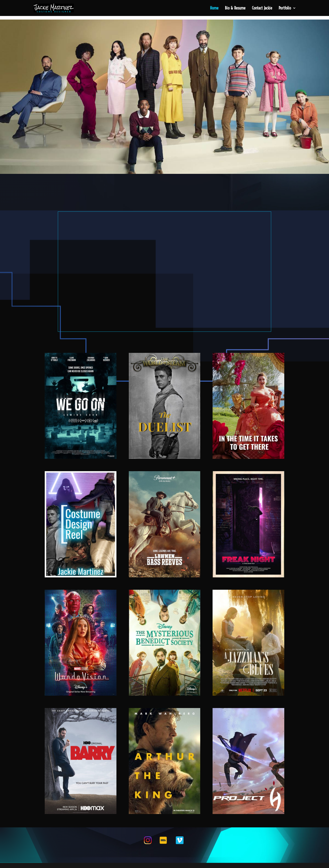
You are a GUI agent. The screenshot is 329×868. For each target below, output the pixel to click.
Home (214, 8)
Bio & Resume (235, 8)
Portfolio (285, 8)
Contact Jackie (262, 8)
